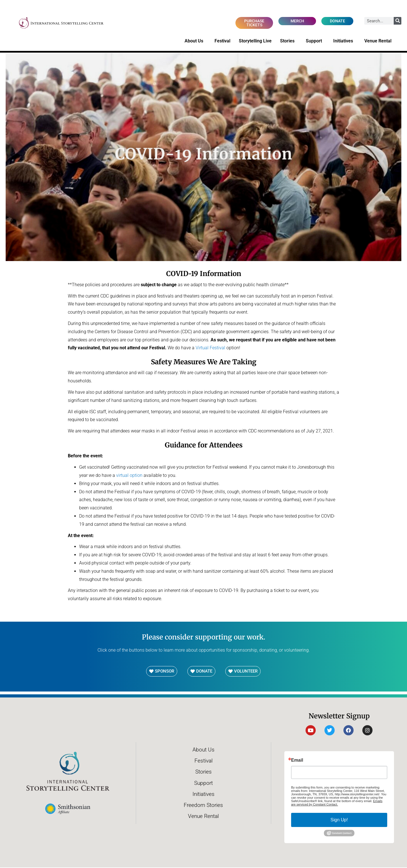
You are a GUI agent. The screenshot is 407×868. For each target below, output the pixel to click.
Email (297, 761)
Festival (222, 41)
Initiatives (345, 41)
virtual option (129, 476)
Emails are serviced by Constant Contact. (337, 803)
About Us (195, 41)
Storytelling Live (255, 41)
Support (315, 41)
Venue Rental (379, 41)
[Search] (398, 21)
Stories (289, 41)
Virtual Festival (210, 348)
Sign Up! (339, 820)
